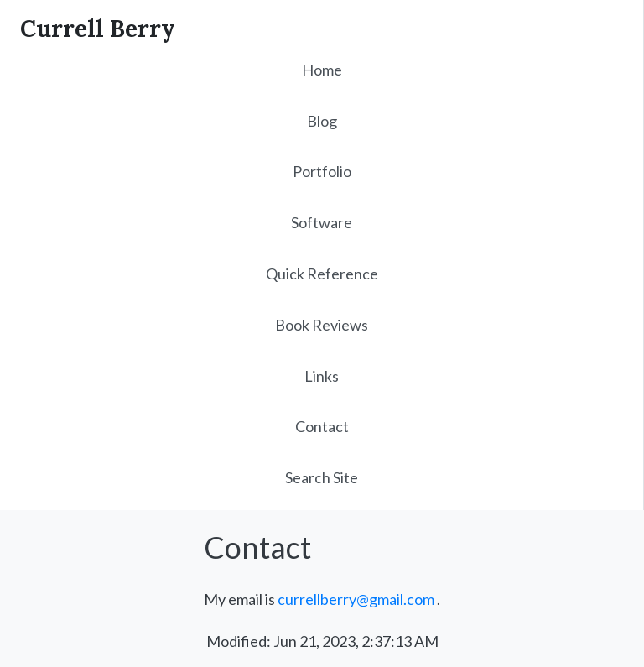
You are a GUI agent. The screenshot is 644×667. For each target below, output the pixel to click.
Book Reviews (322, 325)
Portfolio (322, 171)
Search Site (322, 477)
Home (322, 70)
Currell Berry (98, 29)
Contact (322, 426)
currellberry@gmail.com (356, 599)
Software (322, 222)
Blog (322, 121)
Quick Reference (322, 274)
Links (322, 376)
